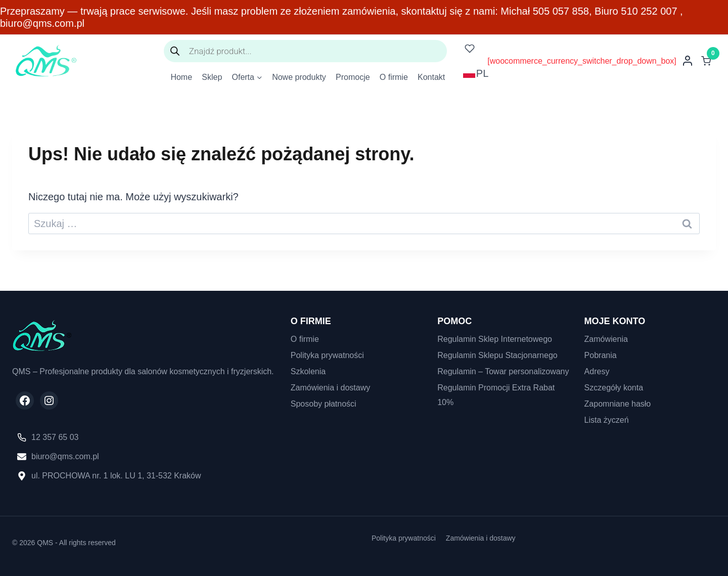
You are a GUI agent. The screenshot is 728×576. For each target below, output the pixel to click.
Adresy (597, 371)
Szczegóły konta (614, 388)
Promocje (353, 77)
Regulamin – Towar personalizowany (503, 371)
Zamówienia (606, 339)
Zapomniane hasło (618, 404)
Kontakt (431, 77)
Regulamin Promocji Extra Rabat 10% (496, 395)
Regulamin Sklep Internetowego (495, 339)
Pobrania (601, 355)
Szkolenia (308, 371)
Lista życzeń (607, 420)
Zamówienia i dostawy (330, 388)
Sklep (212, 77)
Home (181, 77)
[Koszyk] (708, 61)
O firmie (394, 77)
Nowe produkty (299, 77)
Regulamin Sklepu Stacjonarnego (497, 355)
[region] (131, 491)
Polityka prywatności (327, 355)
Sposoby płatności (324, 404)
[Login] (688, 61)
